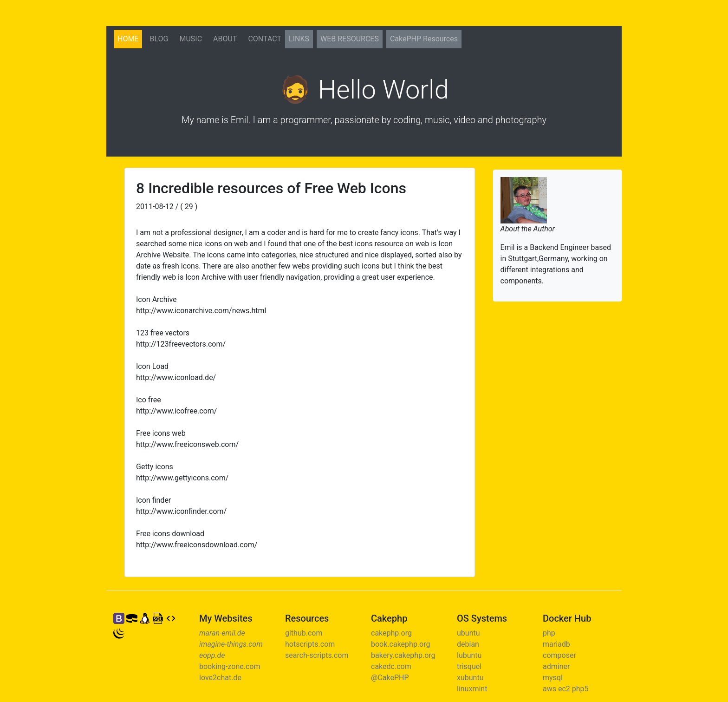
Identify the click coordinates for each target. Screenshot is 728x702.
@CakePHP (390, 678)
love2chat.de (220, 678)
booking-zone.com (230, 666)
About (225, 39)
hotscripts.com (310, 644)
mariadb (556, 644)
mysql (553, 678)
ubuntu (468, 633)
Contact (265, 39)
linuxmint (472, 689)
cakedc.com (391, 666)
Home (130, 38)
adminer (556, 666)
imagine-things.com (231, 644)
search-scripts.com (317, 655)
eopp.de (212, 655)
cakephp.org (391, 633)
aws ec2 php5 (566, 689)
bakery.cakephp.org (403, 655)
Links (299, 39)
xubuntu (470, 678)
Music (191, 39)
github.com (304, 633)
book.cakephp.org (400, 644)
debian (468, 644)
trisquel (469, 666)
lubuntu (469, 655)
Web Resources (350, 39)
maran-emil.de (222, 633)
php (549, 633)
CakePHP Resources (424, 39)
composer (559, 655)
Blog (159, 39)
